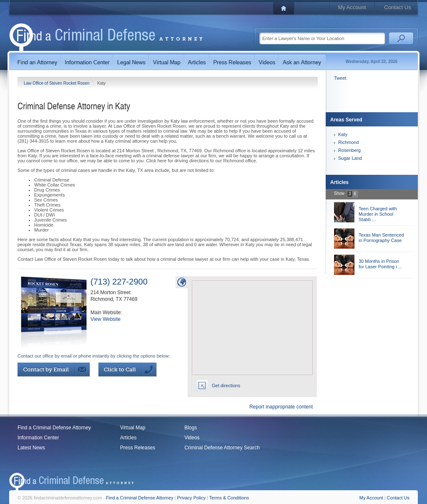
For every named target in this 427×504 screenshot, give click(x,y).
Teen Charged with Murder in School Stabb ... (378, 214)
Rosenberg (349, 150)
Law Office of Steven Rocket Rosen (57, 83)
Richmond (349, 142)
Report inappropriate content (281, 407)
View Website (105, 319)
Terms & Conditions (229, 498)
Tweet (340, 78)
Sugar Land (350, 158)
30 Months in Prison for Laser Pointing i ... (380, 264)
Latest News (31, 448)
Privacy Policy (191, 498)
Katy (343, 134)
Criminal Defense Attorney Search (222, 448)
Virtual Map (133, 428)
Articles (128, 438)
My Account (352, 7)
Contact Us (397, 7)
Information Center (38, 438)
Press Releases (138, 448)
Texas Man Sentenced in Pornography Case (381, 238)
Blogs (191, 428)
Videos (192, 438)
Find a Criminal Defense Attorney (54, 428)
